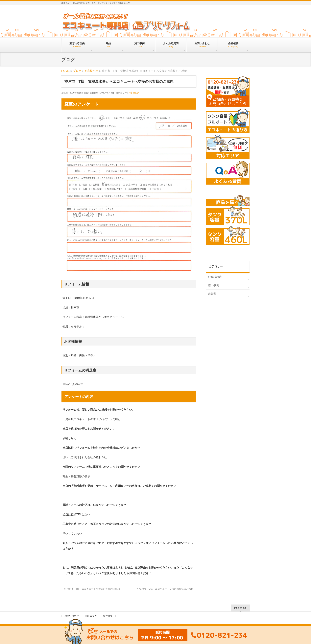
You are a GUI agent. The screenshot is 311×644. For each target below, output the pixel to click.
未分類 (212, 294)
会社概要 (108, 616)
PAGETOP (240, 608)
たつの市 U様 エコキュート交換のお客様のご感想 (166, 589)
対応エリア (91, 616)
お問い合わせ (72, 616)
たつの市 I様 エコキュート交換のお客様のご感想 (91, 589)
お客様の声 (134, 93)
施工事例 (213, 285)
